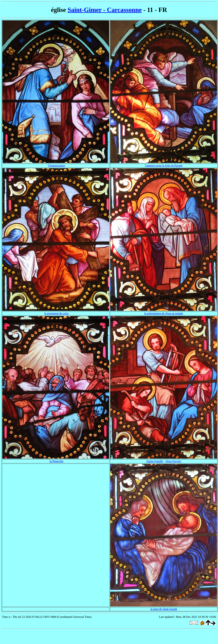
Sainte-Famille (155, 461)
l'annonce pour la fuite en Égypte (164, 166)
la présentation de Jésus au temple (164, 313)
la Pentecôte (56, 461)
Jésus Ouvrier (173, 461)
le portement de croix (56, 313)
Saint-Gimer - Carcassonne (105, 10)
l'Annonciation (56, 166)
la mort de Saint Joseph (164, 609)
